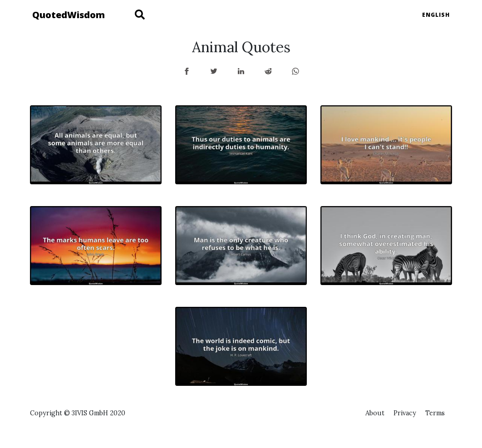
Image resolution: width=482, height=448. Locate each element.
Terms (435, 413)
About (375, 413)
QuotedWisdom (69, 15)
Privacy (405, 413)
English (436, 15)
